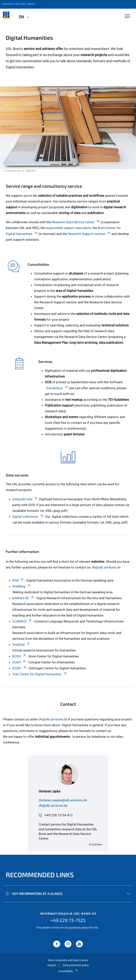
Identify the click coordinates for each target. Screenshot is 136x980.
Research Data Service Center (76, 222)
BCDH (19, 656)
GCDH (19, 668)
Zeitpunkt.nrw (25, 499)
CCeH (19, 662)
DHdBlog (21, 586)
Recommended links (40, 875)
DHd (18, 580)
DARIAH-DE (23, 598)
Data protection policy (76, 965)
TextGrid (21, 645)
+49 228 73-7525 (68, 920)
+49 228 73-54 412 (59, 815)
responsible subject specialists (68, 228)
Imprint (52, 965)
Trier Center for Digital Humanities (40, 674)
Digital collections (28, 517)
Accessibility (68, 971)
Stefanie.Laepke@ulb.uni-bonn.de (63, 800)
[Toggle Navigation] (127, 16)
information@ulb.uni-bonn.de (68, 914)
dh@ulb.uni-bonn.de (106, 567)
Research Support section (89, 234)
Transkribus (57, 388)
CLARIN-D (22, 621)
